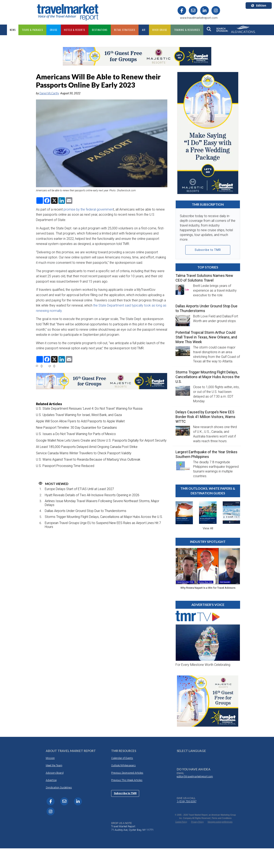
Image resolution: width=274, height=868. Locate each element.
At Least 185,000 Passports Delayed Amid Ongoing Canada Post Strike (87, 447)
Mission (50, 758)
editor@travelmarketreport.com (195, 776)
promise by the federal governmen (88, 209)
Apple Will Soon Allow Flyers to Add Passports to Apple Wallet (80, 421)
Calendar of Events (122, 758)
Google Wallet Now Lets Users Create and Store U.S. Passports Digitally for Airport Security (101, 440)
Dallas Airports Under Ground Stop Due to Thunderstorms (86, 511)
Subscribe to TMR (208, 250)
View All (208, 528)
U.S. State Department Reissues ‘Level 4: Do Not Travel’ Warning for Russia (89, 409)
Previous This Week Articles (127, 780)
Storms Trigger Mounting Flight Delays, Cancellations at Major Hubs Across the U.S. (104, 517)
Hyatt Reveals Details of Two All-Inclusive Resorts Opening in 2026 (92, 495)
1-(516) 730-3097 (187, 801)
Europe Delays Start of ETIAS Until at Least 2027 (79, 489)
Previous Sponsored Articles (127, 773)
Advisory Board (55, 773)
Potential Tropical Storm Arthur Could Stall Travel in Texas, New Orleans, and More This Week (206, 337)
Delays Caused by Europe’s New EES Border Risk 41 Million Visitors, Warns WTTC (205, 417)
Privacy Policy (197, 822)
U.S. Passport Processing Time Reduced (65, 466)
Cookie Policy (181, 822)
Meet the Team (54, 765)
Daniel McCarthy (49, 93)
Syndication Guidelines (59, 787)
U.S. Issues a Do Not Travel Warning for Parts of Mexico (76, 434)
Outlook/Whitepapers (123, 765)
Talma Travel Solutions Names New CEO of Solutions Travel (204, 278)
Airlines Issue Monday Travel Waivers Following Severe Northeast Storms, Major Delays (102, 503)
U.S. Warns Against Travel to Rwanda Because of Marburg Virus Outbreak (88, 459)
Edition (259, 5)
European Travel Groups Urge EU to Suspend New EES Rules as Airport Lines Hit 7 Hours (103, 525)
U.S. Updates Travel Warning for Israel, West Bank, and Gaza (79, 415)
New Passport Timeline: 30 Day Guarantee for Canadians (76, 428)
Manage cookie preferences (220, 822)
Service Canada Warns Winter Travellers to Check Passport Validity (84, 453)
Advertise (51, 780)
